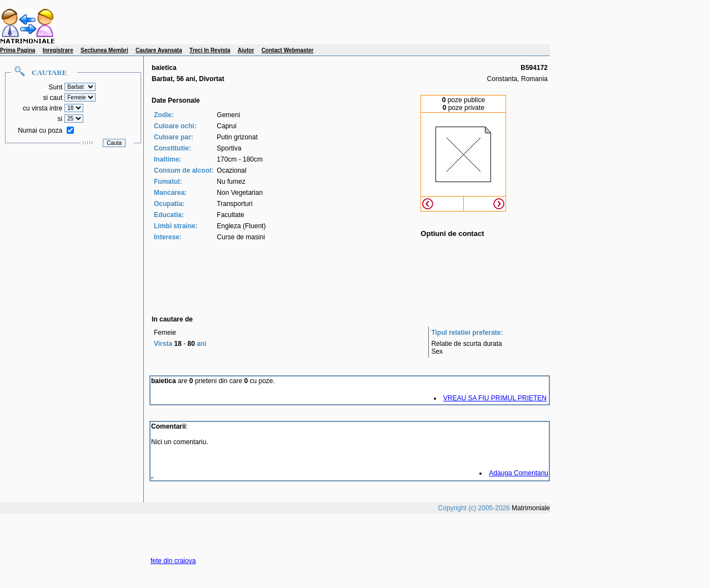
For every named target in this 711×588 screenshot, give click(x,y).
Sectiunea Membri (104, 50)
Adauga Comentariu (519, 473)
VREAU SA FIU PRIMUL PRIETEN (495, 398)
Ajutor (246, 50)
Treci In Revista (210, 50)
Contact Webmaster (288, 50)
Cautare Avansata (159, 50)
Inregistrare (58, 50)
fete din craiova (173, 561)
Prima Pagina (17, 50)
